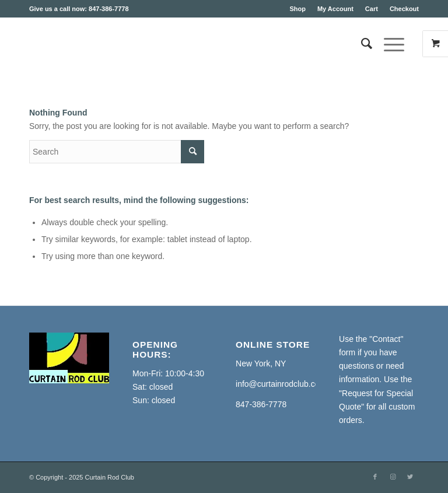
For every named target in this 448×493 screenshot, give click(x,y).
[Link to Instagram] (393, 477)
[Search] (361, 44)
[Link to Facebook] (375, 477)
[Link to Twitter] (410, 477)
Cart (372, 9)
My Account (335, 9)
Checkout (404, 9)
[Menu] (388, 44)
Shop (297, 9)
